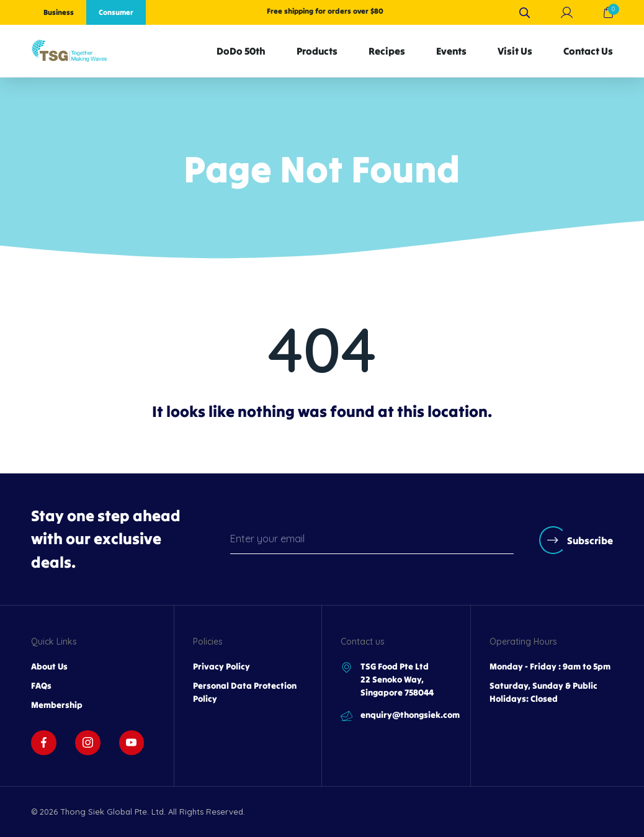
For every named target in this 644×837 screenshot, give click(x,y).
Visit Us (515, 51)
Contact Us (588, 51)
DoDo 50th (241, 51)
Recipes (387, 51)
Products (317, 51)
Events (451, 51)
